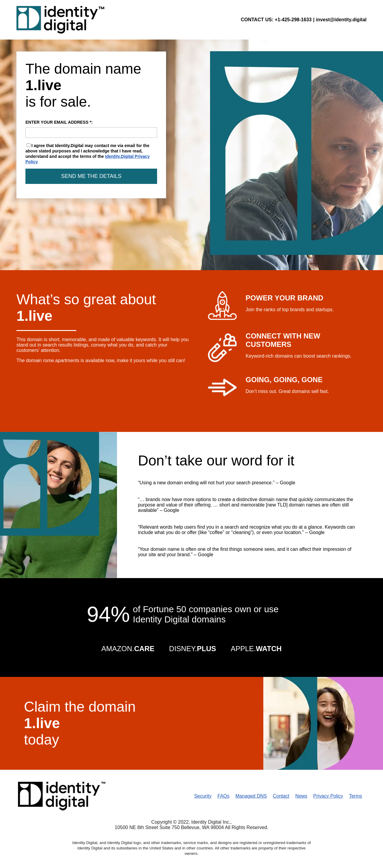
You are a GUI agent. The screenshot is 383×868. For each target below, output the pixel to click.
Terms (355, 796)
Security (203, 796)
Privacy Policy (328, 796)
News (301, 796)
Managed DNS (251, 796)
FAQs (224, 796)
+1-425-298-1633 (293, 20)
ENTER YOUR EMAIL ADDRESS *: (91, 129)
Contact (281, 796)
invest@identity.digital (341, 20)
